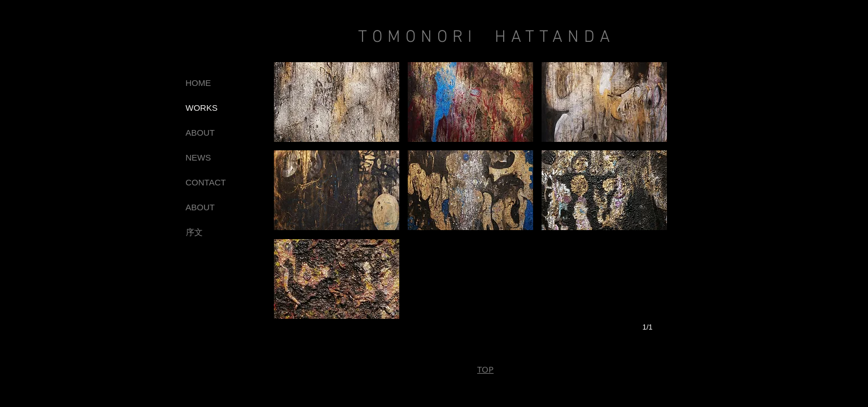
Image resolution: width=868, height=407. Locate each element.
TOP (485, 369)
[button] (337, 102)
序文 (194, 232)
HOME (199, 83)
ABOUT (200, 133)
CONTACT (206, 182)
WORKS (202, 108)
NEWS (199, 157)
